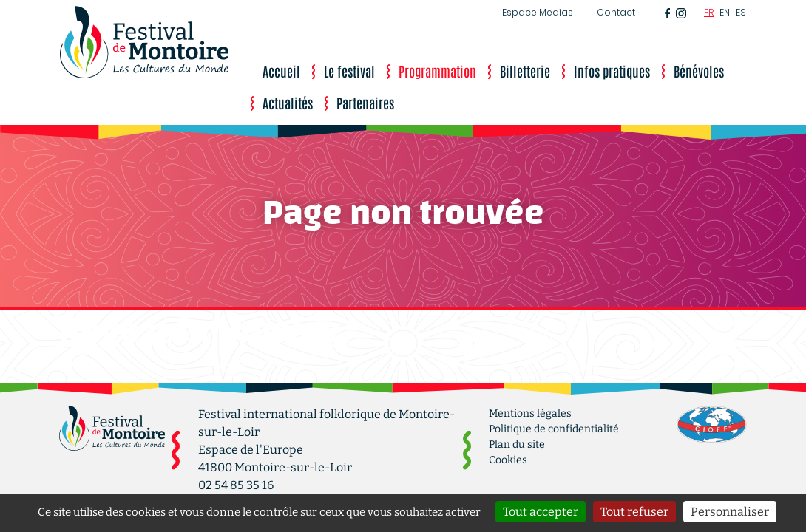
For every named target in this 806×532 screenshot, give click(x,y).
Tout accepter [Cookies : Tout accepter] (541, 512)
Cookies (508, 460)
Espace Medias (538, 12)
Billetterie (525, 71)
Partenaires (365, 103)
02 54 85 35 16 (236, 485)
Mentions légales (530, 413)
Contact (616, 12)
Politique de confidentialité (554, 429)
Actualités (288, 103)
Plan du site (517, 444)
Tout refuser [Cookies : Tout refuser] (634, 512)
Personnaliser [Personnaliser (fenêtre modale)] (730, 512)
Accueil (281, 71)
